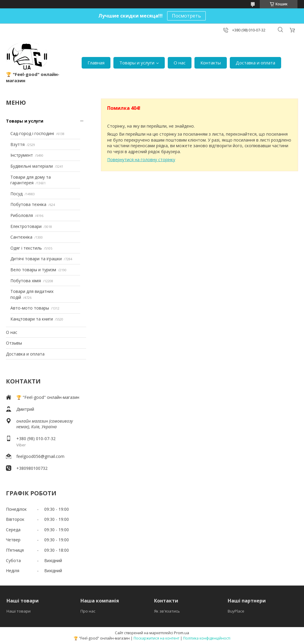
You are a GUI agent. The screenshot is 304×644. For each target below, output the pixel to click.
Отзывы (14, 343)
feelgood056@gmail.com (40, 456)
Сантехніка (21, 237)
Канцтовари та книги (32, 319)
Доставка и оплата (255, 63)
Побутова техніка (28, 204)
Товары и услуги (137, 63)
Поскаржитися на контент (156, 638)
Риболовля (22, 215)
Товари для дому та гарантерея (31, 180)
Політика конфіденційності (207, 638)
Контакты (211, 63)
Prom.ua (182, 633)
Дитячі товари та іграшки (36, 259)
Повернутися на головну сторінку (141, 160)
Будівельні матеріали (32, 166)
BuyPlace (236, 611)
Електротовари (26, 226)
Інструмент (22, 155)
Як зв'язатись (167, 611)
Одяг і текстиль (26, 248)
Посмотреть (186, 16)
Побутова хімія (26, 281)
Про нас (88, 611)
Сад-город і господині (32, 133)
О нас (180, 63)
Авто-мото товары (30, 308)
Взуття (18, 144)
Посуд (16, 194)
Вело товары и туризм (33, 270)
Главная (96, 63)
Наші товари (19, 611)
